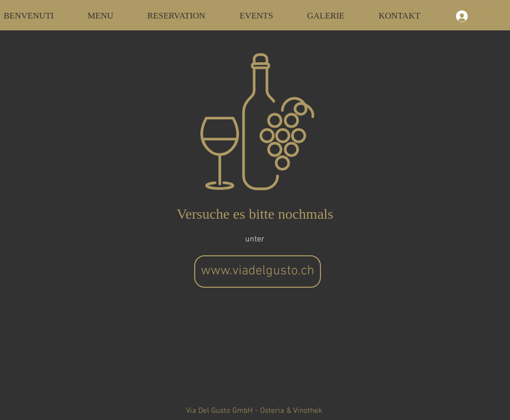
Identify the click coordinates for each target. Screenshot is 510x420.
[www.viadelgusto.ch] (258, 272)
